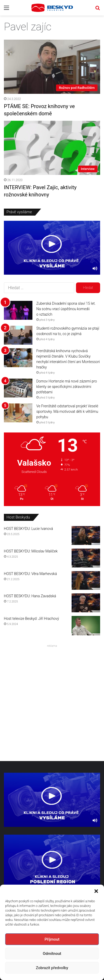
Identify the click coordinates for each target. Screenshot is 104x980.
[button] (96, 891)
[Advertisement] (52, 701)
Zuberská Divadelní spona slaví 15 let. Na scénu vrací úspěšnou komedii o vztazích (66, 309)
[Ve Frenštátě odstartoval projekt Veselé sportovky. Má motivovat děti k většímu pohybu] (18, 413)
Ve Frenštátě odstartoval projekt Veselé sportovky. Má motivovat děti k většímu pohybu (67, 411)
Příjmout (52, 939)
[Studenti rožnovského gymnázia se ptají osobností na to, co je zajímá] (18, 335)
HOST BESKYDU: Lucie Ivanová (28, 529)
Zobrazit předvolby (52, 968)
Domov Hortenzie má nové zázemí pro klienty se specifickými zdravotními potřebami (67, 387)
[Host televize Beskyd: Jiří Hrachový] (86, 626)
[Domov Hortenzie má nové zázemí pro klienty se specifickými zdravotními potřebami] (18, 388)
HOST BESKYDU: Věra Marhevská (30, 574)
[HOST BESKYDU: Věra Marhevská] (86, 581)
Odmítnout (52, 954)
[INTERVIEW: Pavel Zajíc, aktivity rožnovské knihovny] (52, 148)
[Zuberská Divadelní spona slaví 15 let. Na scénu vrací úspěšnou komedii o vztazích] (18, 310)
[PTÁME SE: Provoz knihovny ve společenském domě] (52, 67)
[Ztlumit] (95, 268)
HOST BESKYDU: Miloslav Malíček (31, 551)
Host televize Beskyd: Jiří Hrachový (31, 619)
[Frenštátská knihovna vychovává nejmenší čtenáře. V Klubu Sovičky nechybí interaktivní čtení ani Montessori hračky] (18, 358)
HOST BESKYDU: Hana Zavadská (30, 596)
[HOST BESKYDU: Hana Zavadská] (86, 603)
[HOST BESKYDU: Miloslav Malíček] (86, 558)
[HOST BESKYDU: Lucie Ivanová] (86, 535)
